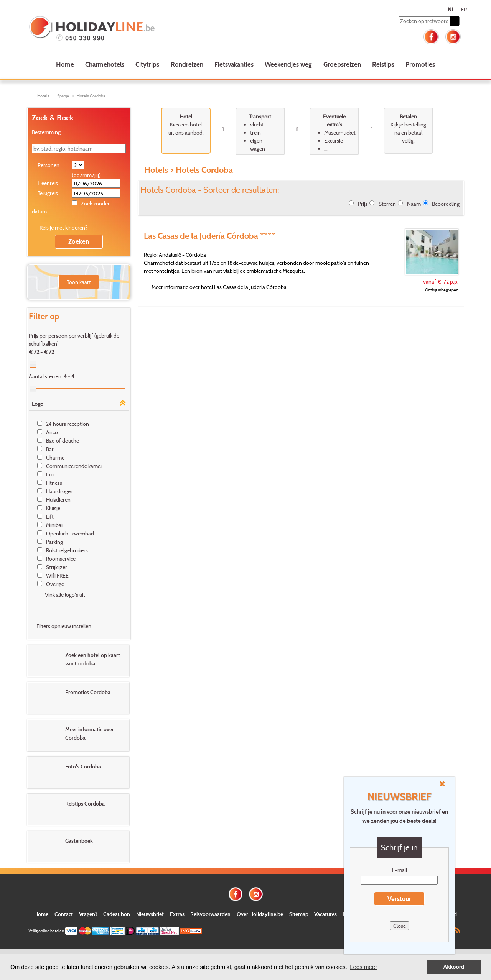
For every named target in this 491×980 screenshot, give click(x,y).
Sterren (387, 204)
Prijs (363, 204)
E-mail (400, 870)
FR (464, 9)
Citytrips (147, 64)
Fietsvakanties (234, 64)
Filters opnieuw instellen (64, 626)
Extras (177, 914)
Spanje (63, 96)
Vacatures (325, 914)
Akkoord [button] (454, 967)
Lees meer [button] (363, 967)
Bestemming (46, 132)
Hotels (43, 96)
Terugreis (48, 193)
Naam (414, 204)
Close (400, 926)
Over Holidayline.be (260, 914)
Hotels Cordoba (91, 96)
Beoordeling (446, 204)
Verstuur (399, 899)
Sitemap (299, 914)
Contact (64, 914)
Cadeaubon (117, 914)
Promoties (420, 64)
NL (451, 9)
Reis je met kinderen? (63, 227)
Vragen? (88, 914)
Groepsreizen (342, 64)
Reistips (383, 64)
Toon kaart (79, 282)
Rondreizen (187, 64)
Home (65, 64)
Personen (49, 165)
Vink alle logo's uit (65, 595)
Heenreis (48, 183)
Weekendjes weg (288, 64)
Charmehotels (105, 64)
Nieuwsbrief (150, 914)
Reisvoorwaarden (210, 914)
